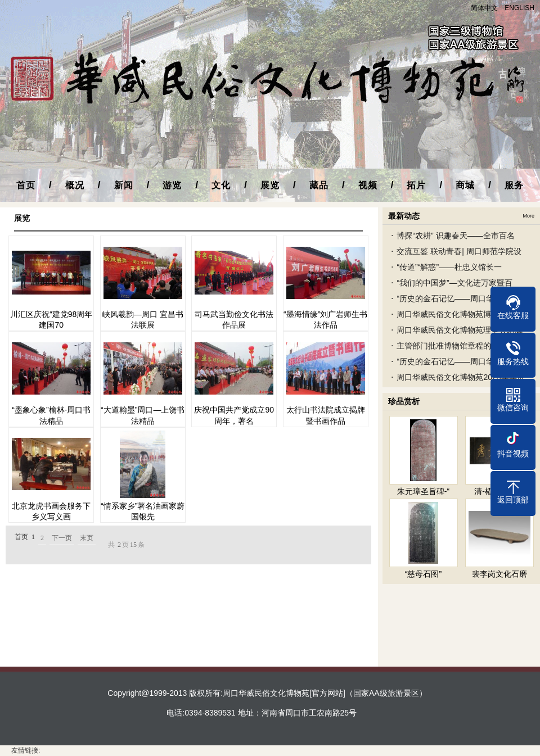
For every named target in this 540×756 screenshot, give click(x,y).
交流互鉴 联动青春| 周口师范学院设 (459, 251)
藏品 (319, 185)
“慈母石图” (423, 574)
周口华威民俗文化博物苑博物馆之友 (460, 314)
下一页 (62, 538)
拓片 (416, 185)
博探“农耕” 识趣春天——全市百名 (455, 236)
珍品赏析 (404, 401)
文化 (221, 185)
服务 (514, 185)
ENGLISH (519, 8)
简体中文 (484, 8)
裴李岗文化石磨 (499, 574)
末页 (87, 538)
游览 (172, 185)
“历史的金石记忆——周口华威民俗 (457, 298)
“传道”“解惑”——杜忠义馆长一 (449, 267)
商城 (465, 185)
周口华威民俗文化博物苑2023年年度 (460, 377)
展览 (270, 185)
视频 (368, 185)
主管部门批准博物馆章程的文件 (452, 346)
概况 (75, 185)
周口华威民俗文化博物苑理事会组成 (460, 330)
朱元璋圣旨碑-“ (423, 491)
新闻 (124, 185)
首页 (26, 185)
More (528, 216)
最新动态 (404, 216)
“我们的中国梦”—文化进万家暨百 (454, 283)
